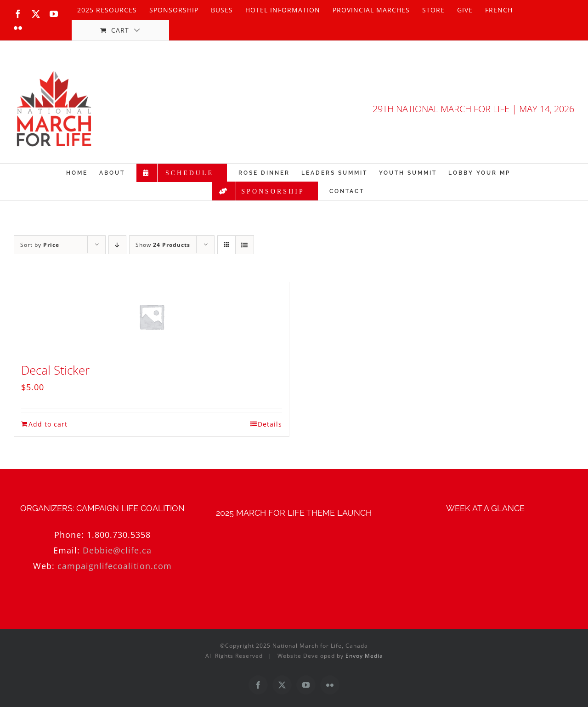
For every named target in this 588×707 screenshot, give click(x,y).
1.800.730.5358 (119, 535)
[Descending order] (117, 245)
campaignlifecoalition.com (115, 566)
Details (270, 424)
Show (163, 245)
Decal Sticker (55, 370)
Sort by (40, 245)
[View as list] (245, 245)
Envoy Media (364, 656)
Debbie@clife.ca (117, 550)
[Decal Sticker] (152, 317)
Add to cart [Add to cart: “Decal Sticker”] (48, 424)
